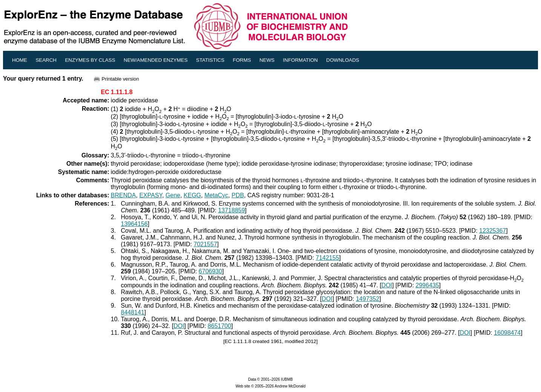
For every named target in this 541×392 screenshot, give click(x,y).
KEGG (192, 195)
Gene (173, 195)
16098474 (507, 333)
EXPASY (151, 195)
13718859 (231, 210)
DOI (387, 285)
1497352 (368, 299)
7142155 (327, 258)
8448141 (132, 312)
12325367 (493, 231)
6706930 (210, 271)
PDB (238, 195)
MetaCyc (216, 195)
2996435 (427, 285)
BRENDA (123, 195)
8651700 (219, 326)
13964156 (134, 224)
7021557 (205, 244)
